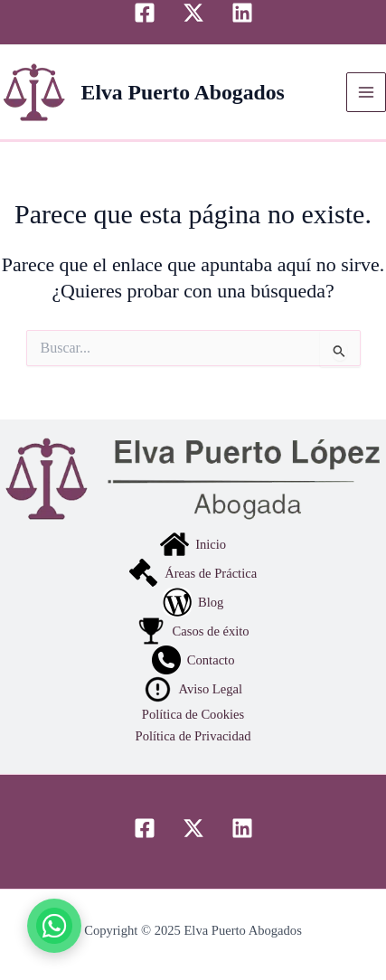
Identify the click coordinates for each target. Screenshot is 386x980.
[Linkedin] (242, 13)
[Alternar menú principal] (366, 92)
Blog (193, 602)
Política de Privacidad (193, 736)
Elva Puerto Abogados (183, 92)
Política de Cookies (193, 714)
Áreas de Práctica (193, 573)
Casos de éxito (193, 631)
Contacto (193, 660)
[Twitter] (193, 13)
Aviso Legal (193, 689)
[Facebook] (145, 13)
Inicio (193, 544)
